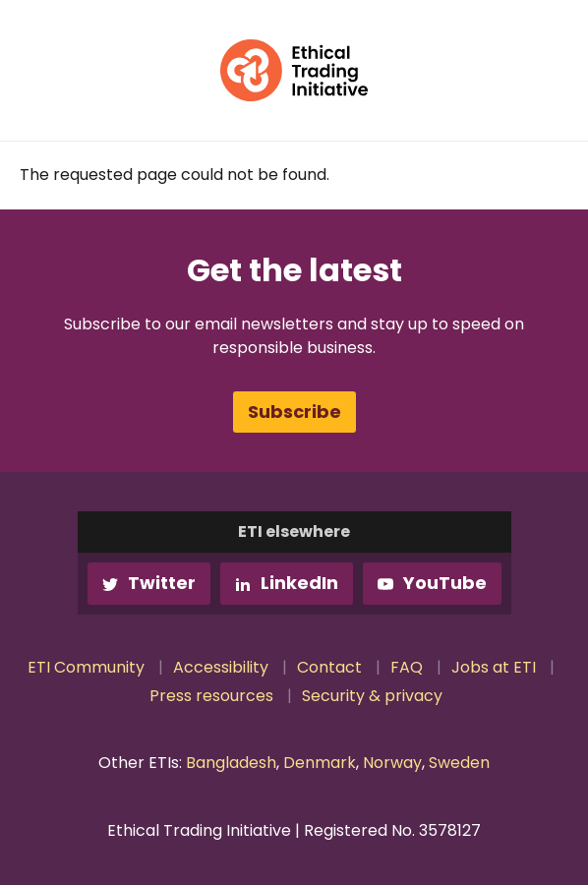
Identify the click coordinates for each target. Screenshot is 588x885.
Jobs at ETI (494, 667)
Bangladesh (231, 763)
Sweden (459, 763)
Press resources (211, 696)
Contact (329, 667)
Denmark (320, 763)
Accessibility (221, 667)
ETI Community (86, 667)
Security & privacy (372, 696)
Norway (392, 763)
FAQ (407, 667)
